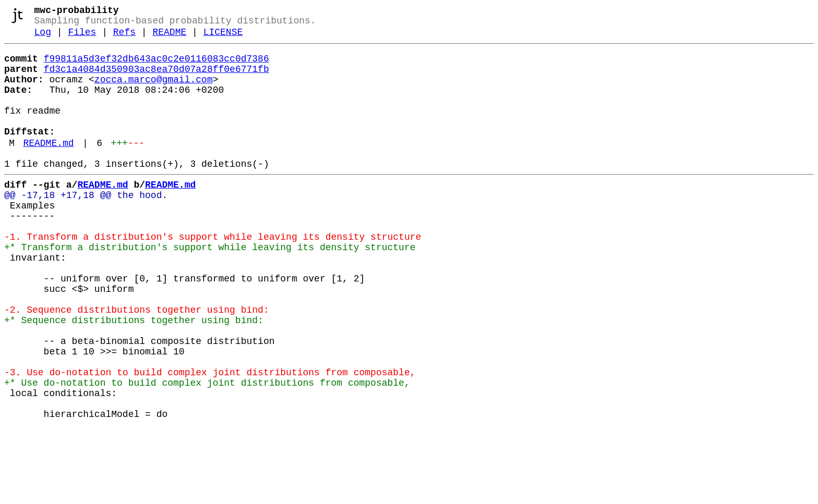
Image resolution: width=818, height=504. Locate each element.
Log (43, 38)
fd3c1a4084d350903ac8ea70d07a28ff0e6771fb (157, 79)
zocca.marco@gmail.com (154, 91)
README (169, 38)
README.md (48, 167)
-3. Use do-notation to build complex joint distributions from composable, (210, 438)
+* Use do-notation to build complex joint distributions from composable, (207, 451)
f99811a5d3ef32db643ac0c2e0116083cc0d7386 (157, 66)
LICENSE (223, 38)
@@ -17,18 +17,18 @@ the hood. (86, 226)
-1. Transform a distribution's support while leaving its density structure (213, 276)
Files (82, 38)
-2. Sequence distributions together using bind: (137, 363)
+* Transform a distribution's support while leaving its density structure (210, 288)
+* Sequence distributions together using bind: (134, 376)
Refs (124, 38)
